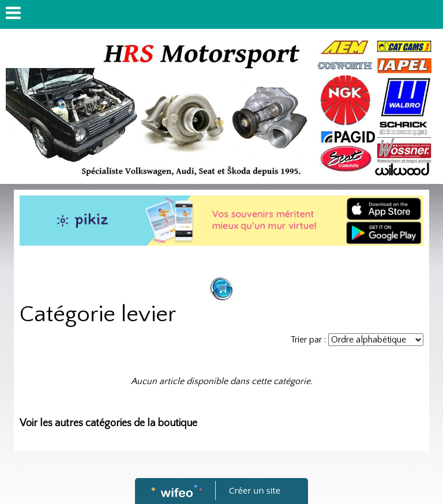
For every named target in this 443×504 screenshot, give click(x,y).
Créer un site (255, 490)
